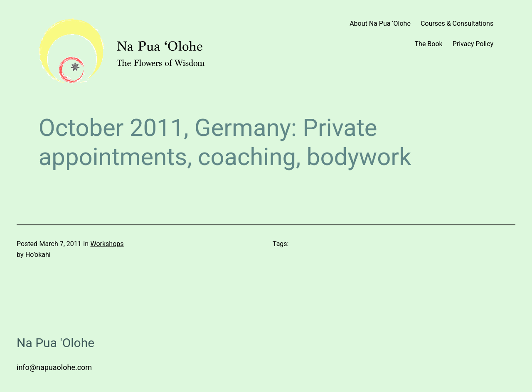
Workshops (107, 244)
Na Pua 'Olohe (55, 343)
